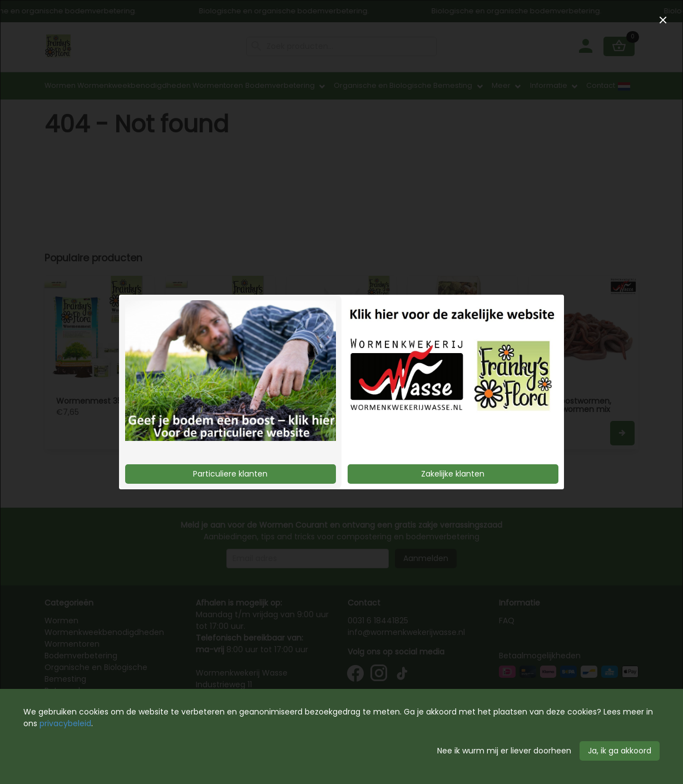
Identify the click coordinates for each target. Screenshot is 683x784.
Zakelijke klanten (453, 474)
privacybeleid (65, 723)
